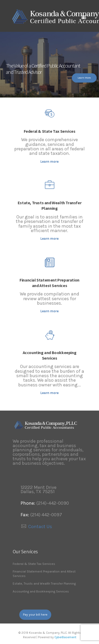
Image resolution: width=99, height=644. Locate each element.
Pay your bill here (35, 615)
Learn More (84, 78)
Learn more (49, 162)
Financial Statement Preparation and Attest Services (49, 283)
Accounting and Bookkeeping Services (50, 355)
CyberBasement (65, 637)
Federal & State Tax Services (50, 131)
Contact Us (40, 527)
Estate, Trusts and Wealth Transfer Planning (49, 205)
